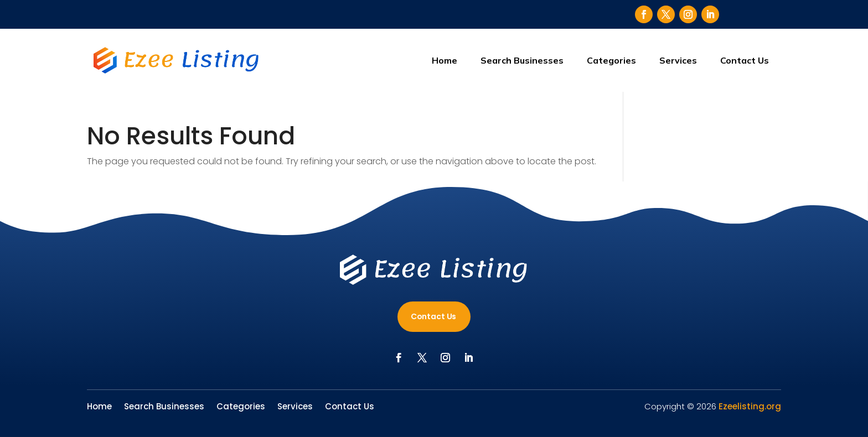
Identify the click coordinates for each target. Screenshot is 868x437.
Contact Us (745, 60)
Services (678, 60)
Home (445, 60)
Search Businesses (522, 60)
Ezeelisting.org (750, 406)
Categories (611, 60)
